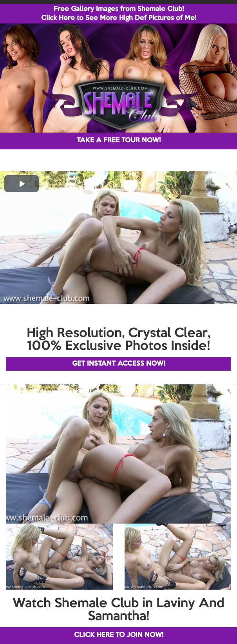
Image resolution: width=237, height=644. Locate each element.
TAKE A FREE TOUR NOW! (119, 141)
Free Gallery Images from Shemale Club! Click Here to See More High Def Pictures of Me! (119, 14)
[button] (22, 184)
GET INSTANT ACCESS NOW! (118, 364)
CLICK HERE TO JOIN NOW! (119, 635)
